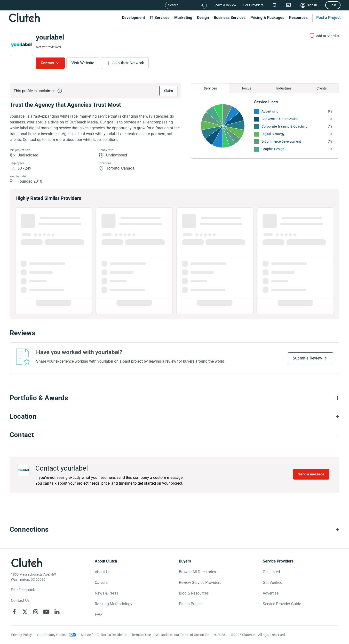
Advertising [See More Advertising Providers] (270, 111)
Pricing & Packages (267, 18)
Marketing (183, 18)
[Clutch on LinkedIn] (57, 612)
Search (173, 5)
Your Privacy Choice (52, 635)
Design (203, 18)
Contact (47, 63)
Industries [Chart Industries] (284, 88)
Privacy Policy (21, 635)
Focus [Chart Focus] (247, 88)
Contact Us (20, 600)
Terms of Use (141, 635)
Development (133, 18)
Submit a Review (307, 358)
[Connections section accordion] (174, 530)
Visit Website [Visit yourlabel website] (83, 63)
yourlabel (50, 37)
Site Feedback (23, 590)
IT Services (160, 18)
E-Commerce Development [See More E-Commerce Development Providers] (281, 141)
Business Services (230, 18)
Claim (168, 91)
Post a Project (328, 18)
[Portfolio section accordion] (174, 398)
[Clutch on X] (25, 612)
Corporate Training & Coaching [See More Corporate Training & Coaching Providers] (285, 126)
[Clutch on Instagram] (36, 612)
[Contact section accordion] (174, 435)
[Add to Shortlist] (324, 36)
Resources (298, 18)
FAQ (98, 615)
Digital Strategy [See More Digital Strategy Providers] (273, 134)
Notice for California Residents (104, 635)
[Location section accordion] (174, 416)
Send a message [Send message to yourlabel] (311, 474)
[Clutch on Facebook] (14, 612)
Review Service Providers (200, 583)
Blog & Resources (194, 593)
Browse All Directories (197, 572)
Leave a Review (225, 5)
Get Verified (273, 583)
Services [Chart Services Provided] (210, 88)
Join (333, 5)
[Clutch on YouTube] (46, 612)
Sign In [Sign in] (312, 5)
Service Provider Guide (282, 604)
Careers (101, 583)
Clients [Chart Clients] (322, 88)
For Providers (253, 5)
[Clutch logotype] (27, 563)
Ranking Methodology (114, 604)
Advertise (271, 593)
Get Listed (271, 572)
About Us (103, 572)
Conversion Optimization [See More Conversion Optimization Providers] (280, 119)
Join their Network (128, 63)
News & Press (106, 593)
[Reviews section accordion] (174, 333)
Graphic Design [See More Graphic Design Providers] (273, 149)
